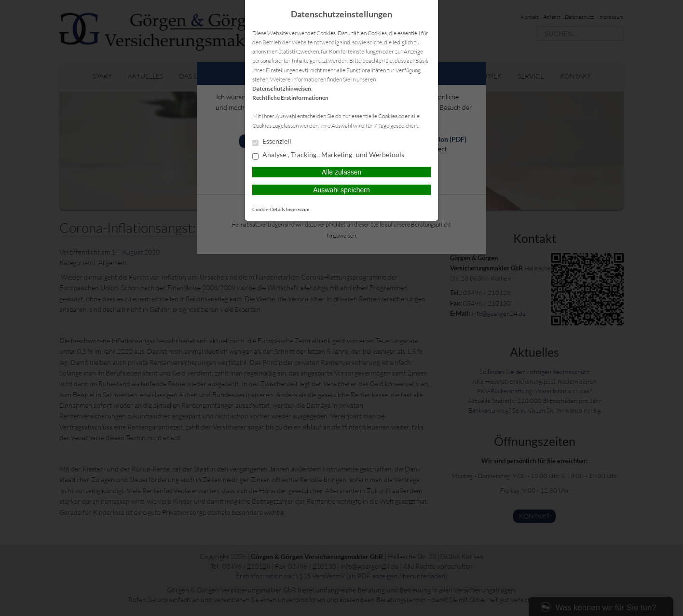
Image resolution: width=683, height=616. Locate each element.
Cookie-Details (269, 209)
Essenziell (272, 142)
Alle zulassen (342, 172)
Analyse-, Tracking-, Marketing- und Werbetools (328, 155)
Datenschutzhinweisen (282, 88)
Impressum (298, 209)
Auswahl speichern (341, 190)
